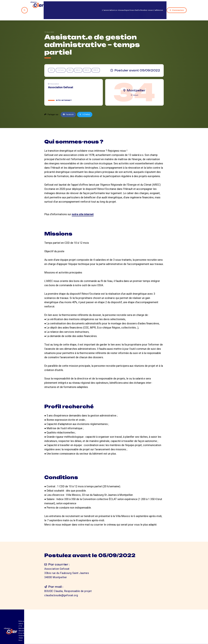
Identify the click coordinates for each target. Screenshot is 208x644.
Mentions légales (156, 629)
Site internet (64, 90)
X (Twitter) (87, 105)
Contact (132, 629)
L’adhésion (162, 5)
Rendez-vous (147, 5)
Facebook (69, 105)
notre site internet (83, 205)
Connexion (180, 5)
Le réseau (110, 5)
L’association (95, 5)
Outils (134, 5)
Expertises (123, 5)
